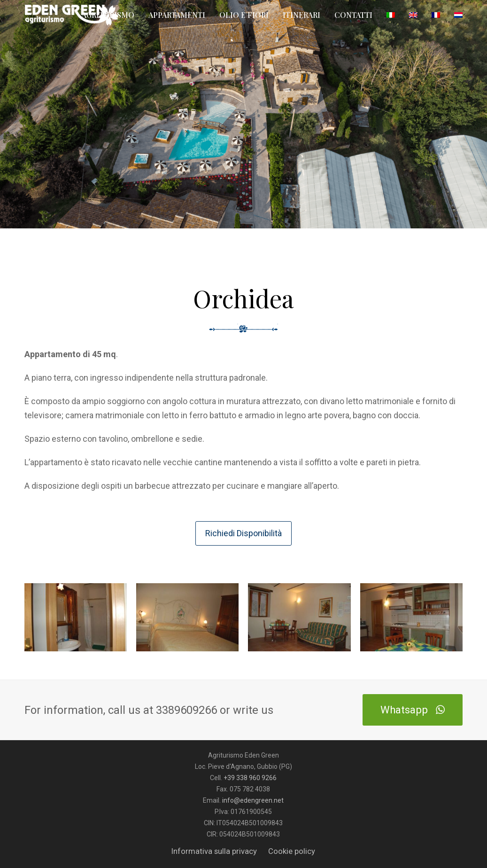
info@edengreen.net (253, 800)
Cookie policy (292, 851)
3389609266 (188, 710)
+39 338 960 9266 (250, 778)
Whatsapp (413, 710)
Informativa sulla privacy (214, 851)
